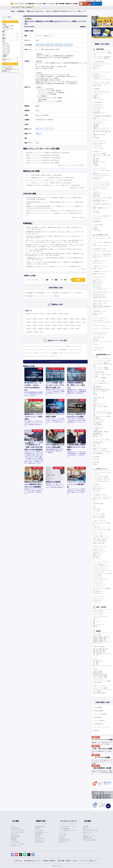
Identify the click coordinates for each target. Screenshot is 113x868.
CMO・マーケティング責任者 (100, 407)
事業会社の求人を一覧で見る (77, 188)
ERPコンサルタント (98, 281)
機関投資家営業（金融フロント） (101, 201)
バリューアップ (47, 346)
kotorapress (62, 838)
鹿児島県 (29, 332)
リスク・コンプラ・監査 (101, 440)
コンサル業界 (39, 830)
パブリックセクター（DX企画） (101, 477)
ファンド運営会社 (77, 293)
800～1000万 (6, 45)
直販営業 (95, 163)
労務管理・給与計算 (98, 435)
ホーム (13, 827)
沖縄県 (36, 332)
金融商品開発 (96, 179)
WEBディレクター (97, 555)
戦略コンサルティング (101, 261)
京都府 (29, 325)
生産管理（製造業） (98, 671)
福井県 (59, 322)
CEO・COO (96, 459)
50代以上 (5, 30)
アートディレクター (98, 615)
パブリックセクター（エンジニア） (102, 480)
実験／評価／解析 (99, 647)
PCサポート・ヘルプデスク (100, 542)
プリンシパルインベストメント (101, 91)
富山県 (47, 322)
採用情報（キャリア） (89, 836)
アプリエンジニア (97, 593)
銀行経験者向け (39, 842)
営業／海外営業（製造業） (100, 693)
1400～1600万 (6, 50)
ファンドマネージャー (98, 105)
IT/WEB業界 (38, 834)
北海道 (29, 319)
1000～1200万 (6, 46)
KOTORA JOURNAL (65, 840)
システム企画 (96, 511)
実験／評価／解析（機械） (100, 651)
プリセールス (96, 526)
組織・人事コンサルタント (100, 294)
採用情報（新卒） (88, 838)
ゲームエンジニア (97, 590)
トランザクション (30, 356)
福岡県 (67, 314)
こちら (9, 71)
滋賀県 (35, 325)
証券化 (68, 346)
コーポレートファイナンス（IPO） (102, 82)
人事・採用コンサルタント (100, 296)
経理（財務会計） (97, 386)
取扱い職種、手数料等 (64, 861)
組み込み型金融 (97, 222)
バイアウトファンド (59, 346)
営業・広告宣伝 (99, 611)
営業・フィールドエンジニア (103, 686)
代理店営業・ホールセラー (100, 162)
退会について (93, 861)
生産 (96, 669)
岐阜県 (65, 322)
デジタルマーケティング (99, 552)
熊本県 (65, 329)
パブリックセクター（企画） (103, 360)
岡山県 (67, 325)
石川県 (53, 322)
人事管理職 (96, 430)
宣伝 (94, 623)
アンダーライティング (75, 350)
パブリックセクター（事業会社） (101, 363)
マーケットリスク (97, 147)
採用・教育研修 (97, 433)
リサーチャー (96, 345)
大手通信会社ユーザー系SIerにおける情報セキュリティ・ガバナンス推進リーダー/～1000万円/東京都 (53, 185)
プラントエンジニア (98, 679)
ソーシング (55, 350)
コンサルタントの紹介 (17, 832)
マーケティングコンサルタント (101, 333)
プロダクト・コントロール (100, 391)
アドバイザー (29, 353)
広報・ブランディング (98, 625)
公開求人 (5, 26)
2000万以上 (5, 55)
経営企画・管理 (99, 504)
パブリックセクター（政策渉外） (101, 367)
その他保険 (96, 165)
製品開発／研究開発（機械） (100, 639)
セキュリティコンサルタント (100, 325)
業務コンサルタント (98, 268)
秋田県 (53, 319)
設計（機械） (96, 663)
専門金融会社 (65, 293)
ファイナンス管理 (99, 381)
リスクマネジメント (100, 141)
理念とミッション (88, 828)
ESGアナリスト (97, 67)
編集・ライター (97, 622)
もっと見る (82, 269)
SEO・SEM (96, 557)
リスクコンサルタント (98, 320)
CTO (94, 506)
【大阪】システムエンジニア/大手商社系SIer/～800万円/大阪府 (42, 160)
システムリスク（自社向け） (100, 450)
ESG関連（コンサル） (101, 249)
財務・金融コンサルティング (103, 301)
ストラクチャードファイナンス (101, 84)
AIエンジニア (96, 492)
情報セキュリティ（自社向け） (101, 449)
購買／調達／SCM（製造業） (100, 674)
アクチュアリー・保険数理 (100, 154)
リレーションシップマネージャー (101, 186)
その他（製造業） (97, 683)
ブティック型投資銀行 (53, 293)
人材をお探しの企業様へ (91, 1)
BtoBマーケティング (98, 405)
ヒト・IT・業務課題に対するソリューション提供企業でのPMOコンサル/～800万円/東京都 (50, 178)
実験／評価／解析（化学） (100, 652)
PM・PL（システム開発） (99, 516)
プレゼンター (96, 110)
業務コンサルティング (101, 266)
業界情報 (13, 840)
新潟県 (35, 322)
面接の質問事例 (15, 836)
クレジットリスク (97, 145)
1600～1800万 (6, 51)
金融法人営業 (96, 194)
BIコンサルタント (97, 284)
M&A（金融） (96, 74)
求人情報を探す (21, 11)
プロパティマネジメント (99, 123)
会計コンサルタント (98, 305)
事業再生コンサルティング (102, 272)
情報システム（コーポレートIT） (35, 11)
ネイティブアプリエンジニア (100, 579)
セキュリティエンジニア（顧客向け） (102, 588)
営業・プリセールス (100, 521)
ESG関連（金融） (100, 62)
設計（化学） (96, 664)
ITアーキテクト (97, 286)
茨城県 (71, 319)
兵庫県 (84, 322)
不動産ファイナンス (98, 118)
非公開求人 (11, 26)
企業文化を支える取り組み (91, 830)
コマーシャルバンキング (101, 182)
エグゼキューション (44, 350)
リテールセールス (97, 199)
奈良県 (41, 325)
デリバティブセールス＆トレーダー (102, 175)
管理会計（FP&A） (98, 388)
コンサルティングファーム (44, 296)
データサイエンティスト (99, 599)
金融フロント (98, 192)
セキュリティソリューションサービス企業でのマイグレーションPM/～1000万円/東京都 (49, 180)
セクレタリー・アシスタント (100, 412)
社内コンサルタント (98, 509)
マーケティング (97, 403)
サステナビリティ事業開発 (100, 378)
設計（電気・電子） (98, 661)
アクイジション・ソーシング (100, 120)
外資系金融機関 (40, 293)
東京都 (37, 106)
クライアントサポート (98, 420)
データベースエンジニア (99, 580)
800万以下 (5, 43)
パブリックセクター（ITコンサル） (102, 246)
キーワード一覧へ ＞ (55, 362)
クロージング (54, 356)
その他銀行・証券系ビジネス (103, 204)
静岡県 (71, 322)
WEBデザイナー (97, 554)
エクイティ (67, 353)
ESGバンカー (96, 69)
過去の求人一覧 (15, 846)
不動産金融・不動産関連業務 (103, 116)
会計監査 (95, 395)
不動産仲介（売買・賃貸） (100, 135)
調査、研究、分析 (99, 337)
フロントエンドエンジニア (100, 567)
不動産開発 (96, 126)
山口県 (79, 325)
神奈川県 (35, 314)
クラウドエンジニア (98, 577)
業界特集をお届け (40, 827)
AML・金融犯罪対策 (98, 453)
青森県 (35, 319)
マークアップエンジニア (99, 549)
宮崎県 (78, 329)
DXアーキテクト (97, 490)
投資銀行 (55, 353)
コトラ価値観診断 (64, 828)
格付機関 (95, 229)
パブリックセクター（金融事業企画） (102, 57)
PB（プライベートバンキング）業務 (102, 198)
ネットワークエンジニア (99, 585)
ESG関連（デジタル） (101, 495)
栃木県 (78, 319)
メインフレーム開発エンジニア (101, 566)
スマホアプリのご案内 (17, 844)
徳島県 (29, 329)
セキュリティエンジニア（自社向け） (102, 452)
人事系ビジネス (99, 428)
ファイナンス (76, 353)
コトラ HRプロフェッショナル (68, 827)
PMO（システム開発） (99, 518)
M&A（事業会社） (97, 423)
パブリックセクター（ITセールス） (102, 481)
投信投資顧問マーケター (99, 113)
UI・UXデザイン (97, 558)
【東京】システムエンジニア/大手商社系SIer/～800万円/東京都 (42, 155)
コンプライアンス (97, 447)
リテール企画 (96, 213)
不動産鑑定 (96, 125)
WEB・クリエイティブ (101, 546)
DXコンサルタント (98, 287)
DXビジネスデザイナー (99, 488)
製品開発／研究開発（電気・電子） (102, 637)
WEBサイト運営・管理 (99, 543)
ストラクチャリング (31, 350)
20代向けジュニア (40, 840)
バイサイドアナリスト (98, 108)
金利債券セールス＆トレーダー (101, 174)
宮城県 (47, 319)
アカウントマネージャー (99, 528)
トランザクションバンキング (100, 187)
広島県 (73, 325)
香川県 (35, 329)
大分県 (71, 329)
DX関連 (96, 485)
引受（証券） (96, 211)
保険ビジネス (98, 151)
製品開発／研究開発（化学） (100, 640)
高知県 (47, 329)
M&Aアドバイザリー (98, 313)
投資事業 (97, 89)
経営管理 (97, 457)
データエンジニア (97, 582)
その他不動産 (96, 138)
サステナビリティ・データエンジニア (102, 497)
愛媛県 (41, 329)
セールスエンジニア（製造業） (101, 688)
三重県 (78, 322)
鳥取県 (54, 325)
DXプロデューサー (98, 487)
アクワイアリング (97, 218)
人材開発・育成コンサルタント (101, 298)
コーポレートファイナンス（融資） (102, 184)
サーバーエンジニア (98, 587)
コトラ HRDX (63, 834)
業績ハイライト (87, 832)
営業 (94, 620)
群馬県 (84, 319)
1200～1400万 (6, 48)
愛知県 (54, 314)
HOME (13, 11)
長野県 (41, 322)
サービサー (96, 227)
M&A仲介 (95, 315)
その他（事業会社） (98, 425)
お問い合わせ (18, 861)
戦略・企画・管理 (99, 398)
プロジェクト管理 (99, 514)
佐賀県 (53, 329)
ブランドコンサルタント (99, 334)
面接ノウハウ (15, 834)
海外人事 (95, 437)
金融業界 (37, 828)
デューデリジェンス (45, 353)
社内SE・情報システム (101, 536)
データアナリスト (97, 602)
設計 (96, 659)
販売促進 (95, 626)
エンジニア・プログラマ (101, 562)
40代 (12, 29)
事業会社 (38, 134)
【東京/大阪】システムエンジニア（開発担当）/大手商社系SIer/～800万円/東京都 (47, 153)
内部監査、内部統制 (98, 442)
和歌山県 (48, 325)
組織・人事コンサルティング (103, 292)
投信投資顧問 (98, 102)
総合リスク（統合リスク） (100, 143)
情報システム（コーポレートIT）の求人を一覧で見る (71, 165)
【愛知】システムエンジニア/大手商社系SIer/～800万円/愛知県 (42, 163)
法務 (94, 445)
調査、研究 (96, 340)
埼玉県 (42, 314)
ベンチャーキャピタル (98, 99)
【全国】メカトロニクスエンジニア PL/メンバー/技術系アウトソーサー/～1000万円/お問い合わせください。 (55, 211)
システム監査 (96, 444)
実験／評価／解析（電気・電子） (101, 649)
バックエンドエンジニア (99, 569)
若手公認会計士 (39, 838)
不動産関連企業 (30, 296)
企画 (94, 408)
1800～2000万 (6, 53)
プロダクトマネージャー (99, 421)
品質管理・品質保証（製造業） (101, 676)
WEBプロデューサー (98, 550)
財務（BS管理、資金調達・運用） (101, 390)
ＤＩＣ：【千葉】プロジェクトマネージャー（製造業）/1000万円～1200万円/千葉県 (48, 183)
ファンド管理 (96, 111)
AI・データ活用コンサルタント (101, 289)
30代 (8, 29)
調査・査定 (96, 160)
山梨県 (29, 322)
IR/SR (94, 402)
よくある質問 (15, 842)
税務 (94, 393)
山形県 (59, 319)
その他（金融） (99, 225)
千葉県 (48, 314)
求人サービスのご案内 (17, 830)
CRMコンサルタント (98, 283)
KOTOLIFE (62, 836)
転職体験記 (14, 838)
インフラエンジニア (98, 584)
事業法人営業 (96, 196)
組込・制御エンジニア (98, 592)
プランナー (96, 618)
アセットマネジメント (98, 122)
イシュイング (96, 220)
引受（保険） (96, 159)
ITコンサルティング (100, 277)
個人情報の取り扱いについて (32, 861)
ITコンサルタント (97, 279)
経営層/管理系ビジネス (41, 832)
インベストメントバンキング (103, 72)
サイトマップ (83, 861)
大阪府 (61, 314)
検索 (78, 280)
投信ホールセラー (97, 106)
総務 (94, 410)
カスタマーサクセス (98, 533)
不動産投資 (63, 350)
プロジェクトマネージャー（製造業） (102, 681)
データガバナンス (97, 600)
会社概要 (85, 827)
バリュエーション (77, 346)
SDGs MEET (63, 842)
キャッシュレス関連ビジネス (103, 216)
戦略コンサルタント (98, 263)
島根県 (61, 325)
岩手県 (41, 319)
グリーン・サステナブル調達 (100, 678)
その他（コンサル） (100, 348)
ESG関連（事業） (100, 372)
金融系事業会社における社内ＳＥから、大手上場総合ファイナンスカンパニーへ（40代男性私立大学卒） (54, 267)
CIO (94, 507)
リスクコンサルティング (101, 318)
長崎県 (59, 329)
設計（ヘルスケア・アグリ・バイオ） (102, 666)
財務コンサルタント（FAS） (100, 303)
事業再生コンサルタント (99, 274)
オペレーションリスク (98, 148)
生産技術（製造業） (98, 673)
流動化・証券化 (97, 86)
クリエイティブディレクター (100, 617)
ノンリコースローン (43, 356)
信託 (94, 206)
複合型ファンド (97, 96)
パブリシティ (87, 834)
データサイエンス (99, 597)
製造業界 (37, 836)
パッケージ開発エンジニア (100, 564)
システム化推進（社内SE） (100, 540)
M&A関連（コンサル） (101, 311)
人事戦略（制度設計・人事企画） (101, 432)
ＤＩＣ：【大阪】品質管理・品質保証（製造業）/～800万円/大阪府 (44, 175)
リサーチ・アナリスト (98, 177)
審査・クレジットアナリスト (100, 189)
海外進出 (97, 462)
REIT (36, 353)
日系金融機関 (29, 293)
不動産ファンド (97, 98)
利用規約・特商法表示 (49, 861)
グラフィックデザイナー (99, 613)
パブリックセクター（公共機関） (101, 369)
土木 (94, 136)
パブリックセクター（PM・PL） (101, 478)
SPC (61, 353)
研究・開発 (98, 635)
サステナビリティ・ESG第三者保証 (102, 254)
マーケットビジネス (100, 168)
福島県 (65, 319)
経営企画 (95, 400)
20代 (4, 29)
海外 (42, 332)
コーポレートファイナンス (33, 346)
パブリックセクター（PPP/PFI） (101, 59)
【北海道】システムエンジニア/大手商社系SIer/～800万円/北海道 (43, 158)
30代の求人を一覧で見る (78, 218)
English (100, 1)
